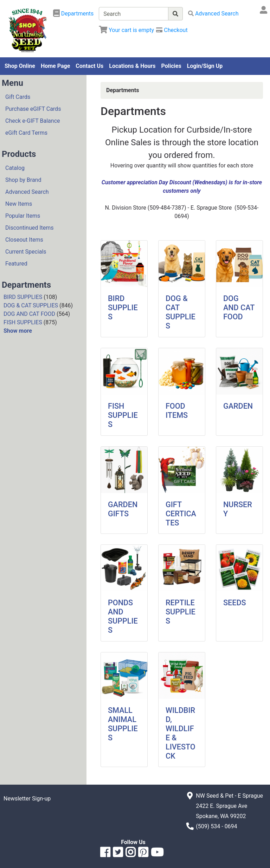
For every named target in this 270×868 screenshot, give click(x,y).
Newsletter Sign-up (27, 799)
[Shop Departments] (73, 14)
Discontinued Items (30, 228)
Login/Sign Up (205, 66)
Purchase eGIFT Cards (33, 109)
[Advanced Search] (213, 14)
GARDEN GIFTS (123, 509)
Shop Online (20, 66)
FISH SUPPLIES (23, 322)
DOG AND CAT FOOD (29, 314)
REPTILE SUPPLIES (181, 612)
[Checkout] (172, 30)
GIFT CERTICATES (181, 514)
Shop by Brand (23, 180)
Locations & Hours (132, 66)
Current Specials (26, 252)
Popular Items (23, 216)
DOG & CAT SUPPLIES (31, 305)
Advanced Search (27, 192)
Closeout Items (24, 240)
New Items (19, 204)
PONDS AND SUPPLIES (123, 616)
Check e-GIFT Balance (33, 121)
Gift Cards (18, 97)
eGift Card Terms (26, 133)
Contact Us (89, 66)
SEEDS (235, 603)
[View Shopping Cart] (126, 30)
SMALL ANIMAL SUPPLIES (123, 724)
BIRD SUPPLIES (23, 297)
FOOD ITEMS (177, 411)
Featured (16, 264)
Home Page (55, 66)
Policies (171, 66)
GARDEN (238, 406)
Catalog (15, 168)
